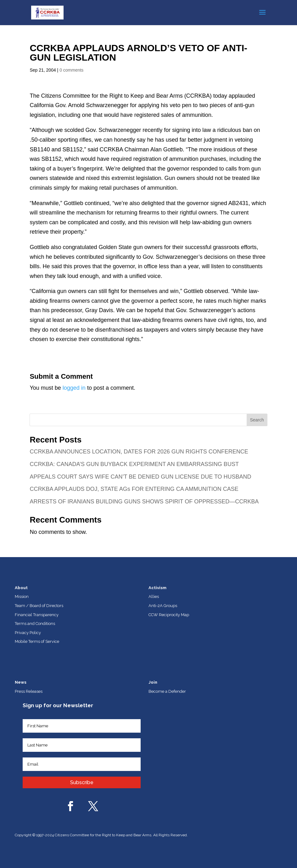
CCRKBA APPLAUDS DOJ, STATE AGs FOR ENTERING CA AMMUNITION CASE (134, 489)
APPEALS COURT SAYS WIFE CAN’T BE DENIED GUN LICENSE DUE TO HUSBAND (140, 477)
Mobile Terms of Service (37, 641)
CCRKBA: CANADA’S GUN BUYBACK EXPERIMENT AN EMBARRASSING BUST (134, 464)
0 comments (71, 70)
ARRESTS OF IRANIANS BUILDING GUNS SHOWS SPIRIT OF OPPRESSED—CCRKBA (144, 502)
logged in (74, 388)
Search (257, 420)
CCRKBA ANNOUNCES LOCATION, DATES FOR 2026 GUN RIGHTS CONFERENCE (139, 452)
